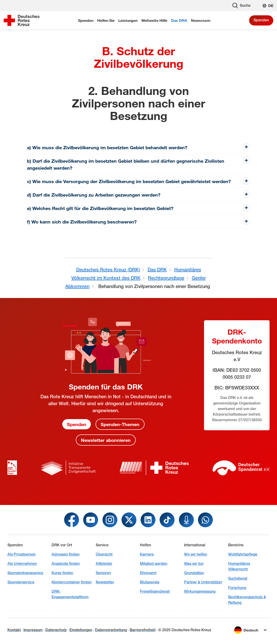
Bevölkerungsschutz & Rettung (247, 600)
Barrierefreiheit (143, 630)
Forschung (237, 588)
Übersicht (104, 554)
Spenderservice (21, 582)
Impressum (33, 630)
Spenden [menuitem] (86, 20)
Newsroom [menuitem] (201, 20)
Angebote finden (66, 564)
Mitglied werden (154, 564)
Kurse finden (62, 573)
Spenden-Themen (120, 424)
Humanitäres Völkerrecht (239, 566)
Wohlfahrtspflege (243, 554)
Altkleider (104, 564)
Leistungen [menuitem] (128, 20)
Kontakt (14, 630)
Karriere (147, 554)
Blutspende (150, 582)
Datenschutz (56, 630)
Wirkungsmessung (200, 591)
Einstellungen (81, 630)
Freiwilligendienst (155, 591)
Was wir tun (194, 564)
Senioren (103, 573)
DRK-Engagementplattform (70, 594)
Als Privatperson (21, 554)
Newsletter (105, 582)
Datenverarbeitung (111, 630)
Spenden (261, 20)
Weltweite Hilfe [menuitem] (154, 20)
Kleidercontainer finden (72, 582)
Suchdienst (238, 578)
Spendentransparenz (25, 573)
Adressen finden (66, 554)
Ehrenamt (148, 573)
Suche (241, 6)
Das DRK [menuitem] (179, 20)
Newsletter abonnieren (106, 440)
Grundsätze (194, 573)
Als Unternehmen (22, 564)
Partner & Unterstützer (203, 582)
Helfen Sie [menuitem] (106, 20)
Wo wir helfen (196, 554)
